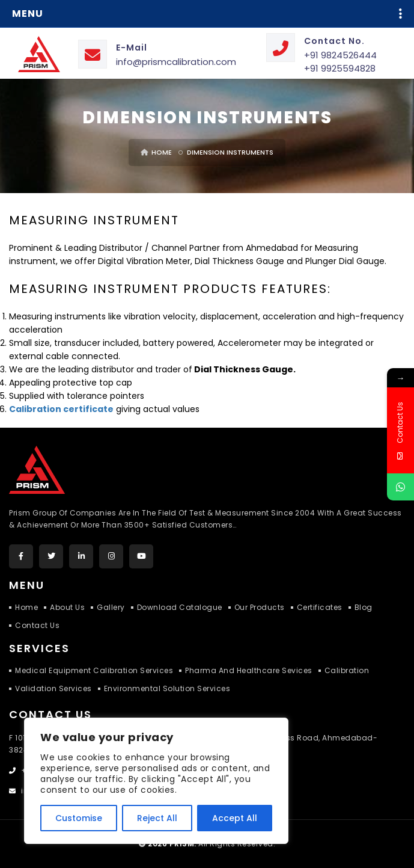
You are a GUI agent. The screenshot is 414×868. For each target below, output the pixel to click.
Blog (364, 607)
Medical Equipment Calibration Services (94, 670)
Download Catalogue (180, 607)
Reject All (157, 818)
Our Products (260, 607)
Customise (79, 818)
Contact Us (37, 625)
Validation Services (53, 688)
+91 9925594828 (340, 68)
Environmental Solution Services (167, 688)
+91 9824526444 (340, 55)
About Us (67, 607)
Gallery (111, 607)
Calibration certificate (61, 409)
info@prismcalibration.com (176, 62)
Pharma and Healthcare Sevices (249, 670)
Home (156, 152)
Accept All (235, 818)
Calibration (347, 670)
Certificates (320, 607)
